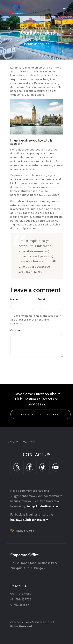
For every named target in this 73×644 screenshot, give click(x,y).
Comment (17, 330)
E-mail (42, 299)
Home (17, 40)
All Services (36, 40)
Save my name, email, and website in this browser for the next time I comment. (36, 320)
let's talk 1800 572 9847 (40, 414)
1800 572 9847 (26, 531)
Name (14, 299)
